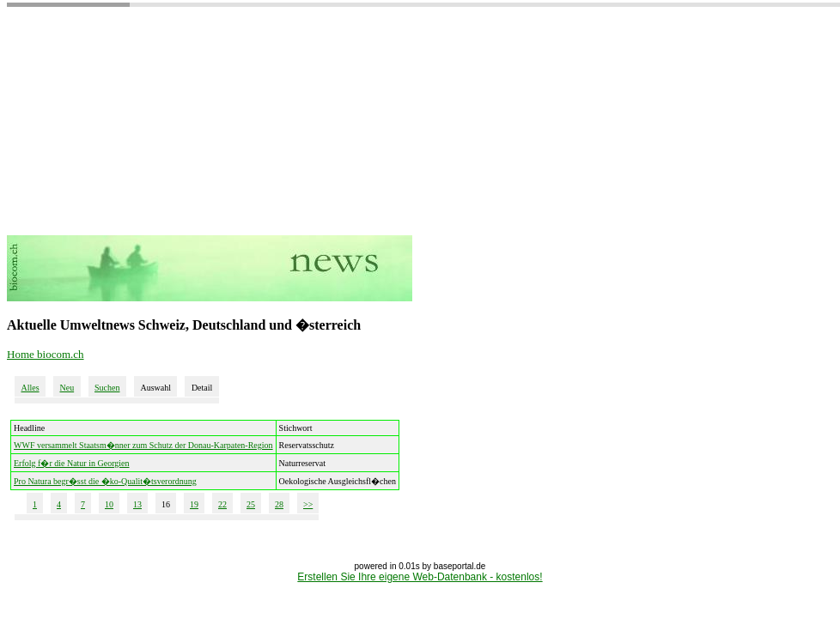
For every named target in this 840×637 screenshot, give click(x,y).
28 (279, 504)
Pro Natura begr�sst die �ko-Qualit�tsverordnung (105, 481)
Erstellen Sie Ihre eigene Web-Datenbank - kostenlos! (420, 577)
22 (222, 504)
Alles (30, 388)
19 (194, 504)
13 (137, 504)
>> (308, 504)
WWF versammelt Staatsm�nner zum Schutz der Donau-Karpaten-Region (143, 445)
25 (251, 504)
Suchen (107, 388)
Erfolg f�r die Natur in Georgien (72, 463)
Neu (67, 388)
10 (109, 504)
